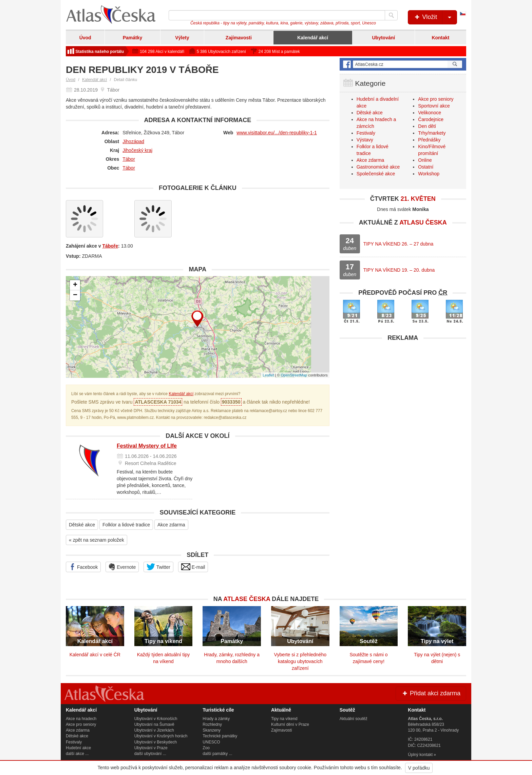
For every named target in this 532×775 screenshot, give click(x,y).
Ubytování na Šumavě (154, 724)
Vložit (435, 17)
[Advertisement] (403, 392)
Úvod (85, 38)
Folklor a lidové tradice (126, 525)
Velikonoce (430, 113)
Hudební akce (78, 748)
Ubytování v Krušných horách (161, 736)
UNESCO (211, 742)
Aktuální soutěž (354, 719)
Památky (133, 38)
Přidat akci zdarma (431, 693)
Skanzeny (212, 730)
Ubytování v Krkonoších (156, 719)
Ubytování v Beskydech (156, 742)
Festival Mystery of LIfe (147, 446)
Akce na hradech (81, 719)
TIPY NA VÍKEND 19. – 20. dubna (399, 270)
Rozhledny (212, 724)
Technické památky (220, 736)
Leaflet (268, 375)
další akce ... (77, 754)
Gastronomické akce (378, 167)
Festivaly (366, 133)
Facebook (83, 567)
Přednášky (429, 140)
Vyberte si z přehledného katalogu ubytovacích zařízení (300, 661)
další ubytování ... (150, 754)
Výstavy (365, 140)
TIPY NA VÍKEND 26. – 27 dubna (398, 244)
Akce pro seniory (436, 99)
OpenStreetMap (294, 375)
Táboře (110, 246)
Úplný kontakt (420, 755)
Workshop (429, 174)
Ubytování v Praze (151, 748)
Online (425, 160)
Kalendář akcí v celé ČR (95, 655)
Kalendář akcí (313, 38)
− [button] (75, 295)
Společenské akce (376, 174)
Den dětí (427, 126)
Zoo (206, 748)
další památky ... (217, 754)
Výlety (182, 38)
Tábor (129, 159)
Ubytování (383, 38)
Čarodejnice (431, 119)
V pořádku (419, 768)
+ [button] (75, 285)
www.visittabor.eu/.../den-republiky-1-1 (277, 133)
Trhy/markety (432, 133)
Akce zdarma (171, 525)
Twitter (158, 567)
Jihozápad (133, 141)
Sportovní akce (434, 106)
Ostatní (426, 167)
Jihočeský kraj (137, 150)
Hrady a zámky (216, 719)
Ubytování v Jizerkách (154, 730)
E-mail (193, 567)
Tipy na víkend (284, 719)
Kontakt (440, 38)
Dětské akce (82, 525)
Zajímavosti (239, 38)
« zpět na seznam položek (97, 540)
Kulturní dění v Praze (290, 724)
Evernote (122, 567)
